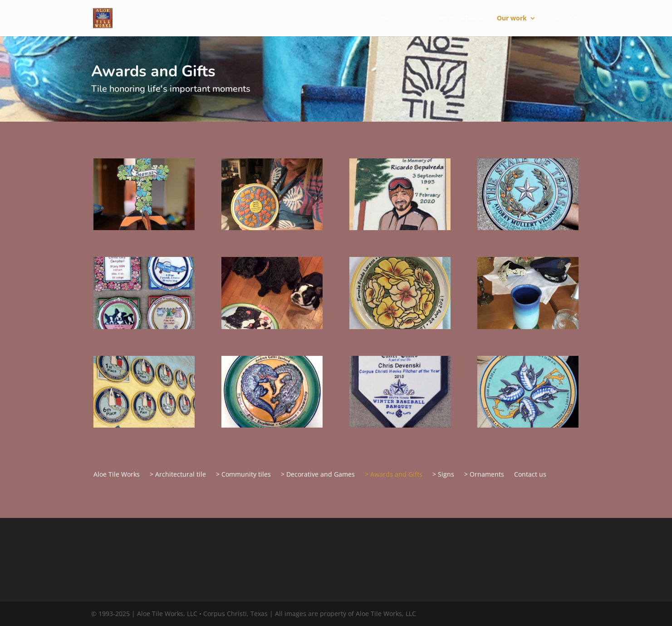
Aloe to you (398, 19)
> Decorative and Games (318, 475)
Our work (512, 19)
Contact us (564, 19)
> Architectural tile (178, 475)
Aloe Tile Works (117, 475)
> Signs (443, 475)
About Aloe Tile (452, 19)
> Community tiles (243, 475)
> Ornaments (484, 475)
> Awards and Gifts (394, 475)
